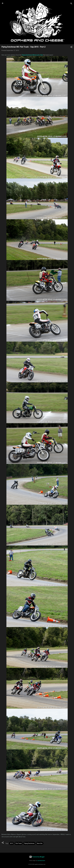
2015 (11, 843)
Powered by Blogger (37, 857)
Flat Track (19, 843)
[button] (71, 47)
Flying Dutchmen (29, 843)
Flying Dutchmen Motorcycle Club (32, 55)
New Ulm (40, 843)
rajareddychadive (41, 861)
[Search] (71, 4)
